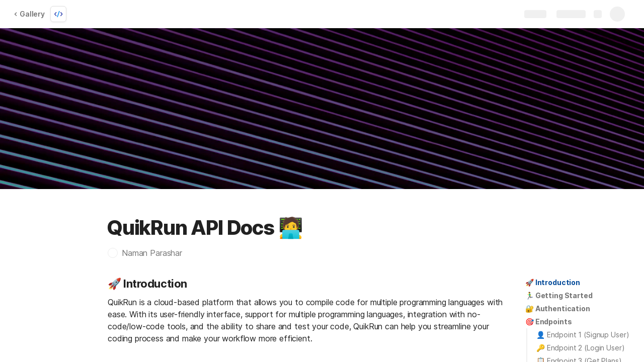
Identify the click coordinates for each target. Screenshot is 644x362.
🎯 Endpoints (548, 322)
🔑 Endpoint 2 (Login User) (581, 348)
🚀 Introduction (553, 282)
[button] (150, 253)
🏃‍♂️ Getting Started (559, 295)
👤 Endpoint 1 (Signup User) (583, 335)
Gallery (29, 14)
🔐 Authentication (558, 308)
